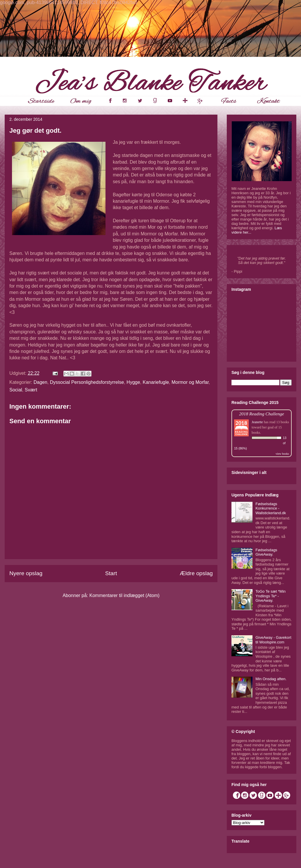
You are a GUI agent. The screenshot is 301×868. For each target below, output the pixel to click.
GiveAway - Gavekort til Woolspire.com (273, 640)
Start (111, 573)
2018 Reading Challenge (262, 414)
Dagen (40, 382)
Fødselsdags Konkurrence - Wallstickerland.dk (271, 508)
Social (16, 390)
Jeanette (257, 422)
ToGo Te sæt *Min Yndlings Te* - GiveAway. (270, 596)
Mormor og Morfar (190, 382)
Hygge (133, 382)
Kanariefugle (156, 382)
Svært (31, 390)
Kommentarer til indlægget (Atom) (124, 595)
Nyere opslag (26, 573)
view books (282, 454)
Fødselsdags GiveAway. (266, 552)
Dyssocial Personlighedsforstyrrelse (87, 382)
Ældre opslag (196, 573)
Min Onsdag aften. (271, 679)
